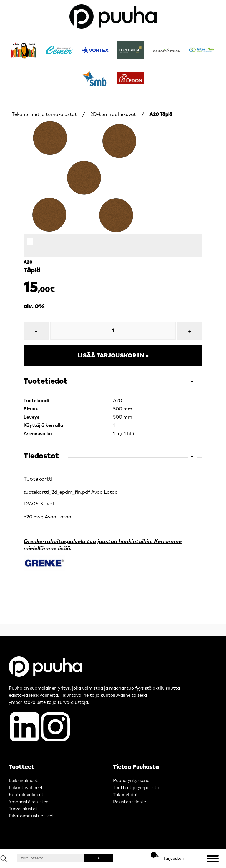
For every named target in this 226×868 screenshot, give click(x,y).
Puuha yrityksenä (131, 781)
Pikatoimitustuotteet (31, 816)
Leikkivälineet (23, 781)
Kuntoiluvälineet (26, 795)
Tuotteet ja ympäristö (136, 788)
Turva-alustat (23, 809)
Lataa (111, 492)
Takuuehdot (126, 795)
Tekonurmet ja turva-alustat (44, 114)
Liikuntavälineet (26, 788)
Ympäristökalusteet (30, 802)
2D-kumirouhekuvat (113, 114)
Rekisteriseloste (129, 802)
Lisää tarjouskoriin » (113, 356)
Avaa (97, 492)
